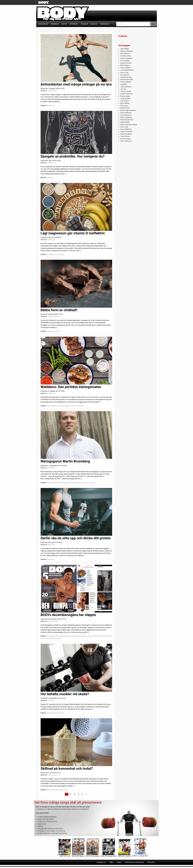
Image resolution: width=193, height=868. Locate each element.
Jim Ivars (123, 89)
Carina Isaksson (125, 68)
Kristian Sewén (125, 96)
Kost (63, 24)
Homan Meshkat (126, 82)
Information (151, 862)
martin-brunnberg (63, 483)
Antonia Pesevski (126, 63)
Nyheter (73, 24)
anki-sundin (51, 406)
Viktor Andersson (126, 141)
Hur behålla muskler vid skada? (65, 694)
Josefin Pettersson (126, 94)
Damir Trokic (124, 73)
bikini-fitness (51, 636)
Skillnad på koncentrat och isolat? (67, 769)
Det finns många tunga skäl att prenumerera (68, 802)
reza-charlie (44, 638)
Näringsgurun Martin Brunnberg (65, 461)
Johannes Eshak (126, 91)
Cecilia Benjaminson (127, 70)
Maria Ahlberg (125, 103)
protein (92, 483)
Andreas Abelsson (53, 317)
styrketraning (53, 638)
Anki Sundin (51, 700)
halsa (60, 406)
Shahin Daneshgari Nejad (129, 125)
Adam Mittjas (125, 49)
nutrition (57, 331)
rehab (62, 713)
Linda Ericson (52, 91)
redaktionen (51, 240)
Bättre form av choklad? (59, 310)
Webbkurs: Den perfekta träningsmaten (71, 387)
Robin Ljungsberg (126, 117)
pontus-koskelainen (93, 636)
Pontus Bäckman (126, 115)
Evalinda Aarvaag (126, 77)
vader (60, 638)
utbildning (80, 406)
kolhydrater (53, 483)
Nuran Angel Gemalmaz (128, 110)
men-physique (73, 636)
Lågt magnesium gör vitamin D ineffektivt (73, 233)
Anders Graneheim (126, 58)
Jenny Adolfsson (126, 87)
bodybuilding (64, 636)
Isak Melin (124, 84)
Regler (119, 862)
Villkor (111, 862)
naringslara (50, 106)
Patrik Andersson (126, 113)
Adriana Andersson (127, 51)
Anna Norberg (125, 61)
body (57, 406)
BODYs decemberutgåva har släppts (68, 615)
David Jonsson (52, 775)
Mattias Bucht (125, 108)
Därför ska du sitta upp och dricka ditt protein (76, 538)
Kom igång (42, 24)
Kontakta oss (101, 862)
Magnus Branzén (53, 621)
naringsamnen (51, 254)
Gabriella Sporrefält (127, 80)
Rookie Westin (125, 122)
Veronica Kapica (126, 139)
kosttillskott (51, 790)
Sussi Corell (124, 127)
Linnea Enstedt (125, 99)
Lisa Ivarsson (125, 101)
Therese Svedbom (126, 134)
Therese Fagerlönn (126, 132)
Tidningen (104, 24)
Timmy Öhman (125, 136)
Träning (54, 24)
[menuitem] (42, 24)
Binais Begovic (125, 65)
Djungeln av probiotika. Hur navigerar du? (73, 156)
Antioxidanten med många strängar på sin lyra (76, 84)
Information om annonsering (134, 862)
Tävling (83, 24)
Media (93, 24)
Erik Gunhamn (125, 75)
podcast (86, 483)
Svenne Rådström (126, 129)
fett (48, 483)
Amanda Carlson (126, 56)
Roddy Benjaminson (127, 120)
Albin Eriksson (125, 54)
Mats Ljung (124, 106)
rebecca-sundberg (106, 636)
